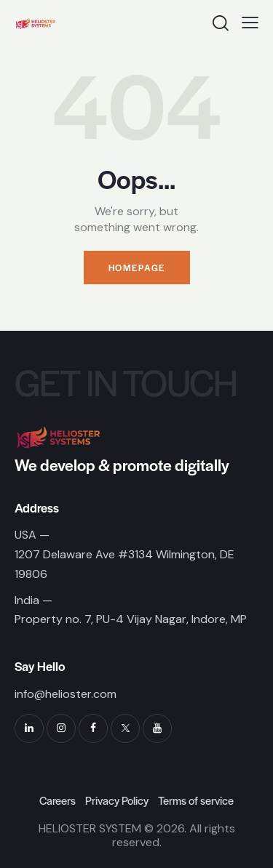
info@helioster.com (66, 694)
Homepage (137, 268)
